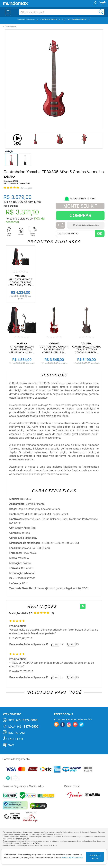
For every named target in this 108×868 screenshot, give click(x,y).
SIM (55, 645)
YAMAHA (9, 177)
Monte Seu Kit (80, 206)
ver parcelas (11, 206)
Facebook (16, 739)
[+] (83, 606)
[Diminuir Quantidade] (63, 227)
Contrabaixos (10, 27)
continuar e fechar (95, 857)
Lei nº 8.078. (35, 843)
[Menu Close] (8, 12)
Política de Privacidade (72, 857)
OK (100, 234)
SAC (11, 745)
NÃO (71, 645)
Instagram (17, 733)
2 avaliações (26, 188)
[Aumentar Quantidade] (63, 224)
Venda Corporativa (22, 839)
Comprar (80, 215)
